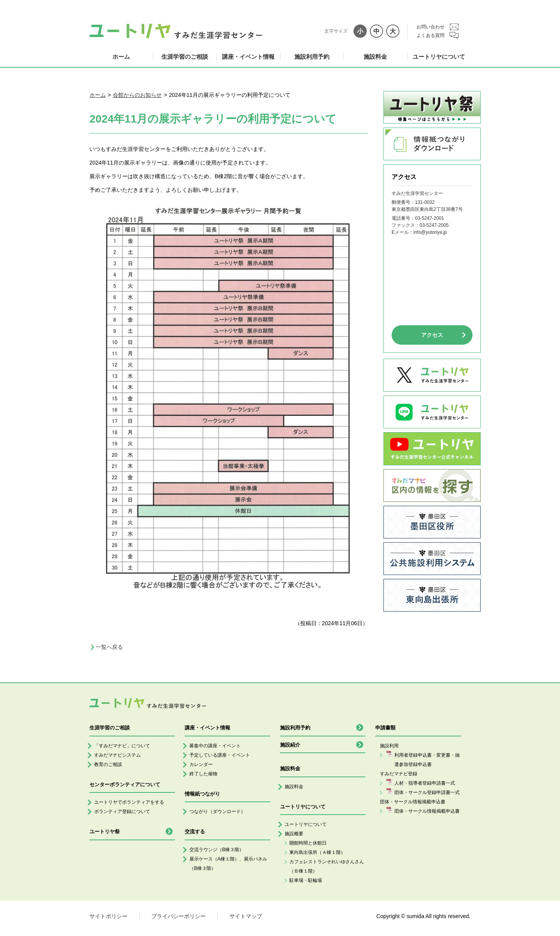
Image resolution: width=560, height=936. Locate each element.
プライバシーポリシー (178, 916)
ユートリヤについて (439, 57)
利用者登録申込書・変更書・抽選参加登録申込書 (427, 760)
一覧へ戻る (109, 647)
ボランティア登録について (122, 812)
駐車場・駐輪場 (306, 880)
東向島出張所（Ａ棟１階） (317, 852)
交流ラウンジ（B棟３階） (217, 850)
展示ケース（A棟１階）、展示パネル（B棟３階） (228, 864)
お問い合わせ (430, 27)
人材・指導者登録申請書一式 (425, 783)
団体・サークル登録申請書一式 (427, 792)
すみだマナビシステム (117, 755)
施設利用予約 (312, 57)
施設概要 (294, 834)
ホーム (121, 57)
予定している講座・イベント (220, 755)
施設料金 (375, 57)
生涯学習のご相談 (185, 57)
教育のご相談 (108, 764)
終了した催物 (203, 774)
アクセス (432, 335)
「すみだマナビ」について (122, 746)
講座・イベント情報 (248, 57)
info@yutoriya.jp (430, 232)
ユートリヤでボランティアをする (129, 802)
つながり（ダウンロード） (217, 812)
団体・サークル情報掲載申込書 (427, 811)
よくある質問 (430, 35)
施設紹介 (290, 745)
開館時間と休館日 (308, 843)
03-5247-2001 (430, 218)
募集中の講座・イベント (215, 746)
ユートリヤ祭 (105, 832)
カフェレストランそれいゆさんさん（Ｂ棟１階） (327, 866)
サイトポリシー (108, 916)
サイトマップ (246, 916)
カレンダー (201, 764)
